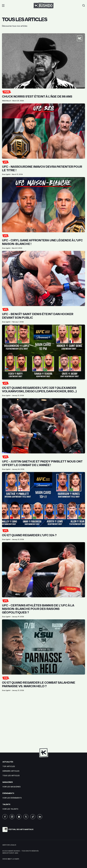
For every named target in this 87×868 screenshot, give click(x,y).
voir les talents (10, 809)
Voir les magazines (11, 787)
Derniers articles (11, 771)
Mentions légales (9, 845)
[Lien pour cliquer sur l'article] (43, 67)
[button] (3, 6)
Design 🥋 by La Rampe (11, 859)
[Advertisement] (43, 723)
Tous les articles (11, 775)
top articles (9, 766)
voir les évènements (12, 798)
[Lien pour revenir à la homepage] (44, 6)
